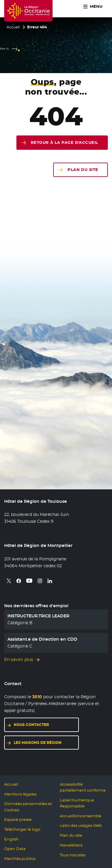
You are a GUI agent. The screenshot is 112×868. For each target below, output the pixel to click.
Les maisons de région (38, 743)
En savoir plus (19, 659)
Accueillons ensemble (81, 816)
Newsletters (71, 845)
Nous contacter (31, 725)
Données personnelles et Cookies (28, 807)
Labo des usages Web (81, 825)
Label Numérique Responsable (77, 803)
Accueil (13, 27)
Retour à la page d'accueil (65, 142)
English (11, 839)
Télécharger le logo (22, 829)
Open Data (15, 849)
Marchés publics (20, 859)
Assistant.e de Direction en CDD (42, 639)
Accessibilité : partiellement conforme (83, 787)
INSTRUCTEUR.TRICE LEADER (38, 616)
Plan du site (83, 170)
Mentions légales (20, 794)
